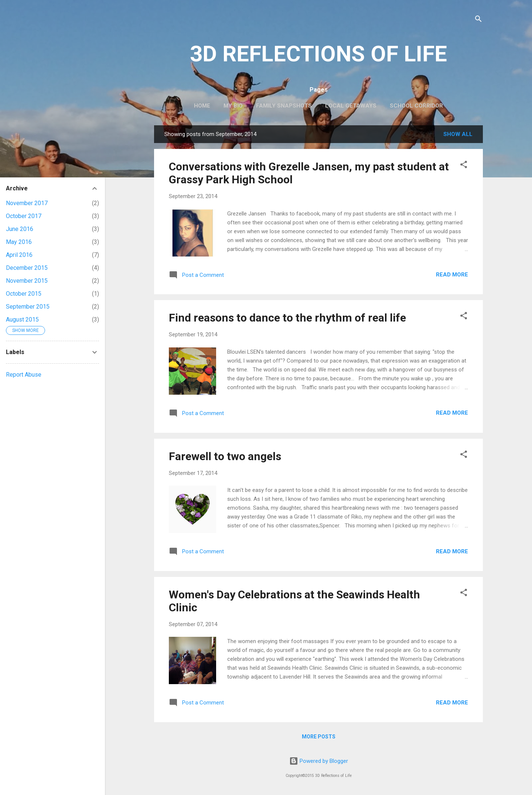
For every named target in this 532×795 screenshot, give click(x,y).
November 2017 (27, 203)
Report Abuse (24, 375)
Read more (452, 275)
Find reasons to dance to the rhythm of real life (287, 318)
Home (202, 106)
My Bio (233, 106)
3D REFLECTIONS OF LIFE (318, 54)
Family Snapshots (284, 106)
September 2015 (28, 307)
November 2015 (27, 281)
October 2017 (24, 216)
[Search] (478, 20)
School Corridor (416, 106)
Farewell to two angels (225, 456)
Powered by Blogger (319, 761)
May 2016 (19, 242)
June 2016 (20, 229)
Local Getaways (351, 106)
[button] (464, 166)
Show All (458, 134)
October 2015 (24, 294)
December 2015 (27, 268)
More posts (319, 737)
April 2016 (19, 255)
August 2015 (22, 320)
